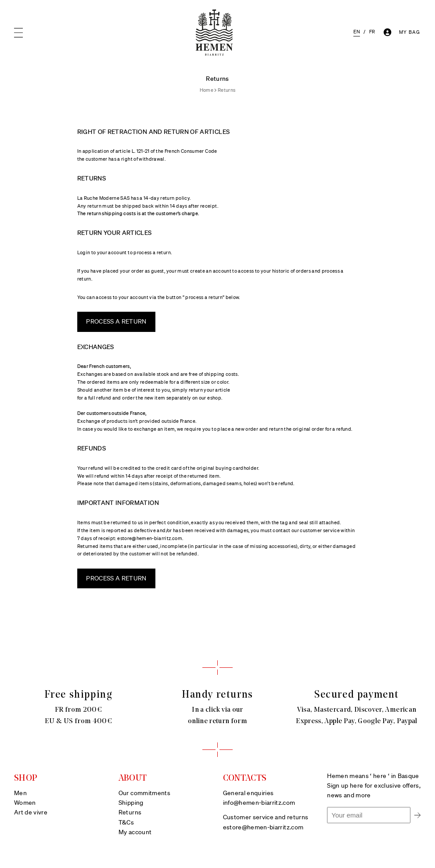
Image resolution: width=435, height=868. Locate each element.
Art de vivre (31, 813)
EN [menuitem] (357, 32)
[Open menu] (18, 33)
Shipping (131, 803)
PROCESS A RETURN (116, 322)
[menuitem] (357, 32)
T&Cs (126, 823)
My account (135, 832)
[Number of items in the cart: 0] (410, 33)
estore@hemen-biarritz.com (150, 538)
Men (20, 793)
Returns (130, 813)
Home (207, 90)
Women (25, 803)
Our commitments (144, 793)
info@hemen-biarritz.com (259, 803)
